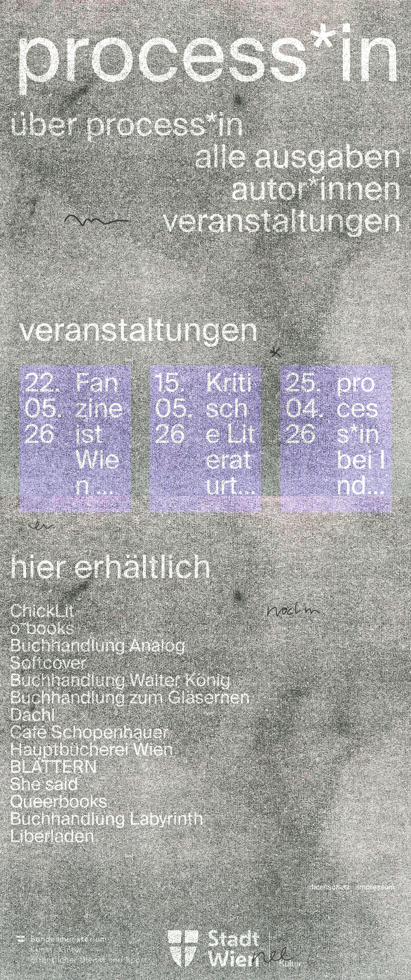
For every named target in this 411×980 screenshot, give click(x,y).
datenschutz (329, 887)
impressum (376, 887)
